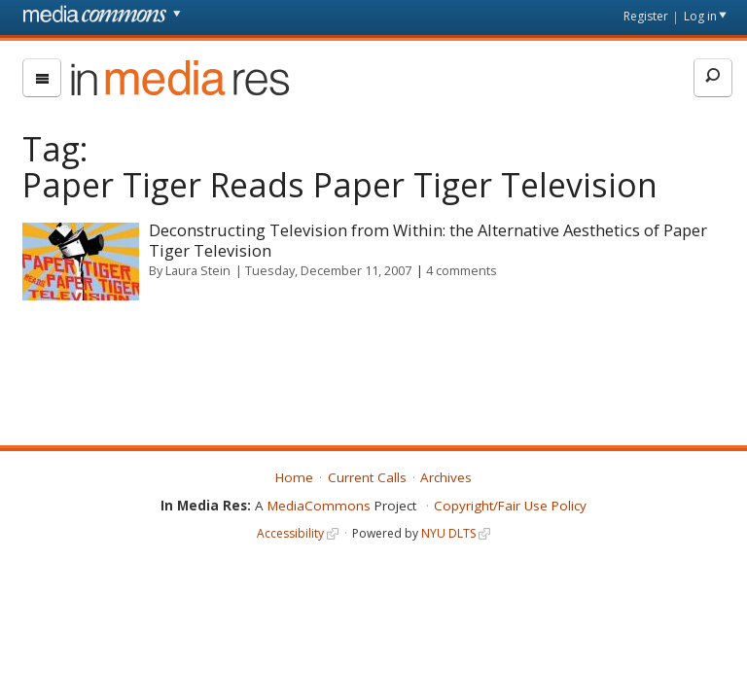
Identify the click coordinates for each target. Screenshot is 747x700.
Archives (446, 477)
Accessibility (290, 533)
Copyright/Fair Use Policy (510, 506)
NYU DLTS (448, 533)
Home (294, 477)
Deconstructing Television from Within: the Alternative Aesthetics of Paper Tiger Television (428, 240)
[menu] (42, 78)
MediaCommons (319, 506)
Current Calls (367, 477)
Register (646, 16)
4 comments (462, 270)
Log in (700, 16)
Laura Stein (198, 270)
